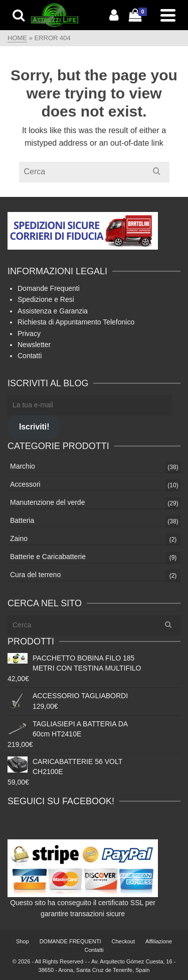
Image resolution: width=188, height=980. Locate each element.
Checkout (123, 941)
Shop (23, 941)
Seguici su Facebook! (61, 801)
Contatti (30, 356)
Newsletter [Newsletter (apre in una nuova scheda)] (34, 345)
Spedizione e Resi (46, 299)
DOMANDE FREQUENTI (70, 941)
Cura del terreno (35, 575)
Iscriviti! (34, 427)
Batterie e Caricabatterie (48, 557)
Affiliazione (159, 941)
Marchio (23, 466)
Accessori (25, 484)
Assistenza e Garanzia (53, 311)
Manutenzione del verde (47, 502)
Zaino (19, 538)
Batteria (22, 520)
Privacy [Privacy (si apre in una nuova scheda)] (29, 334)
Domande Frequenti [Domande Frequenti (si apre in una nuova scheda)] (49, 288)
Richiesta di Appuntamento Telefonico (76, 322)
